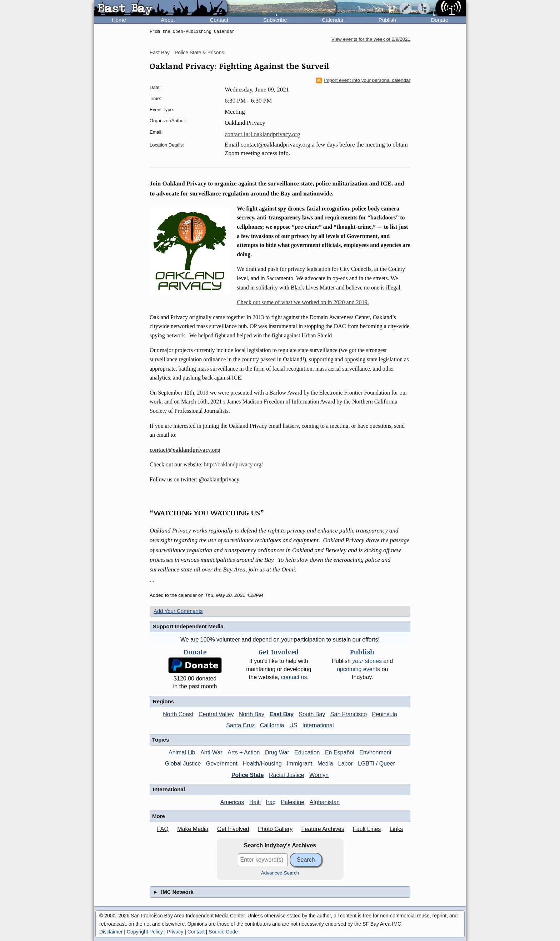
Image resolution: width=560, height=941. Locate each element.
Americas (232, 802)
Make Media (193, 829)
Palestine (292, 802)
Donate (440, 20)
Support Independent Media (188, 626)
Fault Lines (367, 829)
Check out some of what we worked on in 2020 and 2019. (303, 302)
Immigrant (299, 764)
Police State (248, 775)
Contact (219, 20)
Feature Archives (323, 829)
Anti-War (211, 752)
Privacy (175, 932)
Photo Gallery (275, 829)
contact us (294, 677)
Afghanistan (325, 802)
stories (367, 661)
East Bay (160, 53)
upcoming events (358, 669)
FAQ (163, 829)
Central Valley (216, 714)
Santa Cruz (240, 725)
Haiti (255, 802)
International (318, 725)
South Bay (312, 714)
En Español (340, 752)
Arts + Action (244, 752)
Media (325, 764)
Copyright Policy (145, 932)
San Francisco (349, 714)
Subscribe (275, 20)
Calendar (333, 20)
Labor (346, 764)
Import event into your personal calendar (363, 80)
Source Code (223, 932)
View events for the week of (371, 39)
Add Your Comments (178, 611)
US (293, 725)
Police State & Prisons (199, 53)
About (168, 20)
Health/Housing (262, 764)
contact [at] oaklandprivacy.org (262, 134)
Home (119, 20)
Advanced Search (280, 873)
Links (396, 829)
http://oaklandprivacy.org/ (233, 464)
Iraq (271, 802)
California (272, 725)
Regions (163, 701)
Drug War (277, 752)
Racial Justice (287, 775)
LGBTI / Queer (376, 764)
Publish (387, 20)
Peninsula (385, 714)
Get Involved (233, 829)
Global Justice (183, 764)
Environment (375, 752)
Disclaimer (111, 932)
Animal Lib (182, 752)
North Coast (178, 714)
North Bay (252, 714)
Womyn (319, 775)
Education (307, 752)
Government (222, 764)
